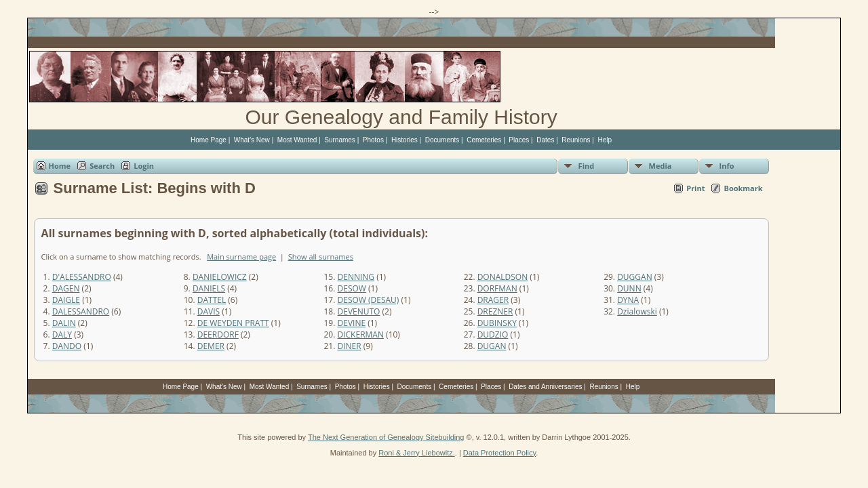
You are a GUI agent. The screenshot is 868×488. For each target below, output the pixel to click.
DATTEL (212, 300)
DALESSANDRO (81, 311)
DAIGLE (66, 300)
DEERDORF (218, 334)
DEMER (211, 346)
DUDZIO (493, 334)
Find (587, 166)
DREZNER (495, 311)
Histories (405, 140)
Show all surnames (321, 257)
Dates (545, 140)
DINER (350, 346)
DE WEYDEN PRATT (233, 323)
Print (695, 188)
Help (605, 140)
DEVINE (352, 323)
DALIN (64, 323)
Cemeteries (484, 140)
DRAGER (493, 300)
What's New (252, 140)
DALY (62, 334)
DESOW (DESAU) (369, 300)
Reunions (576, 140)
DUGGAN (635, 277)
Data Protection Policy (499, 453)
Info (727, 166)
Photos (373, 140)
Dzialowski (637, 311)
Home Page (209, 140)
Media (660, 166)
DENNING (356, 277)
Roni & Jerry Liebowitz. (417, 453)
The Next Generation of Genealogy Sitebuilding (386, 437)
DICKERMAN (361, 334)
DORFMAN (497, 288)
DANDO (67, 346)
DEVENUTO (359, 311)
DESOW (352, 288)
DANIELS (209, 288)
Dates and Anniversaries (545, 387)
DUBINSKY (497, 323)
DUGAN (492, 346)
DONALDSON (503, 277)
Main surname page (241, 257)
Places (519, 140)
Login (144, 166)
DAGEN (66, 288)
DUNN (629, 288)
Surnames (340, 140)
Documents (442, 140)
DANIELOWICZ (220, 277)
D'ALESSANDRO (82, 277)
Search (102, 166)
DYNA (628, 300)
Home (60, 166)
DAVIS (209, 311)
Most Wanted (297, 140)
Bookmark (743, 188)
